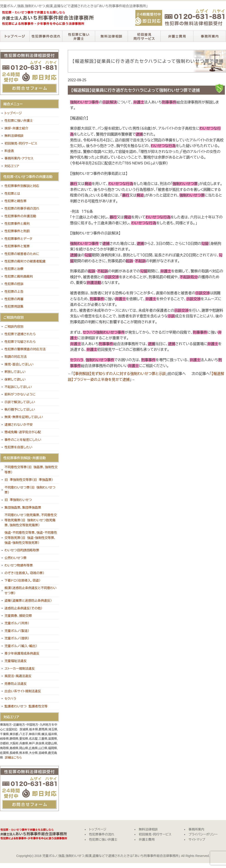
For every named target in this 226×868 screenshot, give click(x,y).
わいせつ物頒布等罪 (19, 565)
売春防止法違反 (16, 684)
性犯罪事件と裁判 (17, 224)
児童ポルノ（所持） (17, 623)
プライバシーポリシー (203, 834)
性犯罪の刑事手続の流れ (22, 208)
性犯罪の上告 (14, 292)
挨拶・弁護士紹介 (16, 128)
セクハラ (10, 699)
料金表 (9, 151)
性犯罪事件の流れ (46, 36)
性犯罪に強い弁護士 (79, 36)
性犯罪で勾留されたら (20, 342)
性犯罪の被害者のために (22, 254)
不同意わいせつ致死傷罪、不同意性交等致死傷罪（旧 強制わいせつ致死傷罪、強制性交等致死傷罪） (31, 520)
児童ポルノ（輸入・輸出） (21, 646)
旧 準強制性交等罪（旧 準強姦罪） (29, 480)
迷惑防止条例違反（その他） (23, 608)
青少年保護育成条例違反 (22, 653)
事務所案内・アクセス (19, 158)
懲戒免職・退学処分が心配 (23, 432)
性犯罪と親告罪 (15, 201)
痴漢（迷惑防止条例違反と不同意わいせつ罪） (31, 590)
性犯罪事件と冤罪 (17, 246)
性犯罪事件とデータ (18, 239)
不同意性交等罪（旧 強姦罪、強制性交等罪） (31, 470)
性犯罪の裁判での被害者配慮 (25, 261)
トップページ (15, 36)
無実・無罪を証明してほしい (24, 417)
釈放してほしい (15, 372)
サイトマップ (197, 840)
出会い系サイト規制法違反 (23, 691)
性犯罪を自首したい (18, 447)
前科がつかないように (20, 394)
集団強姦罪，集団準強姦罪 (23, 508)
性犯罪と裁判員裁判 (19, 276)
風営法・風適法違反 (18, 676)
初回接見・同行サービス (144, 36)
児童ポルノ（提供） (17, 638)
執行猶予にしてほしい (20, 409)
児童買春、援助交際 (18, 616)
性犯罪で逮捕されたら (20, 334)
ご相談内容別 (14, 327)
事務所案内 (210, 36)
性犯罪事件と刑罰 (17, 231)
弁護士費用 (177, 36)
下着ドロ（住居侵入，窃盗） (22, 580)
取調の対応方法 (16, 357)
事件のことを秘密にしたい (23, 440)
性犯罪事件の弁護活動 (20, 216)
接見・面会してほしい (19, 364)
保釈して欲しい (15, 379)
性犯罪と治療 (14, 269)
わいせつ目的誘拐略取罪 (22, 550)
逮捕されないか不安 (19, 425)
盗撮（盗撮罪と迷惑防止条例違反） (28, 601)
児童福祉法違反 (16, 661)
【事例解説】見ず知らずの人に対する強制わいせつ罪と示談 (120, 374)
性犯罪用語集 (14, 306)
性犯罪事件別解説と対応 (22, 186)
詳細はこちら (13, 758)
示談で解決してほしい (20, 402)
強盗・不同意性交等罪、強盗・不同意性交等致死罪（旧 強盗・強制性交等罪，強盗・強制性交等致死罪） (31, 538)
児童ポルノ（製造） (17, 631)
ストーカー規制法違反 (20, 669)
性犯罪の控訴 (14, 284)
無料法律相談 (111, 36)
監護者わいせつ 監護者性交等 (26, 706)
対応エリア (12, 166)
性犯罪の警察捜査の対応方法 (25, 349)
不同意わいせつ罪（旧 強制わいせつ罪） (30, 490)
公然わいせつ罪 (15, 558)
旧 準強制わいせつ (18, 500)
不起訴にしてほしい (18, 387)
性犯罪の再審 (14, 299)
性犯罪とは (12, 194)
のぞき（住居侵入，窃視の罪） (24, 573)
